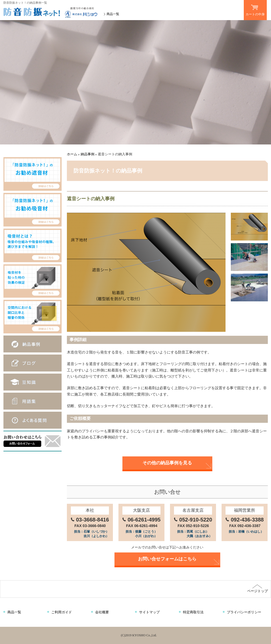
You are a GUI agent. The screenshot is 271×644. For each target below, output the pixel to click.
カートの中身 (255, 8)
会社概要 (102, 612)
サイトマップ (149, 612)
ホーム (72, 154)
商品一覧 (113, 14)
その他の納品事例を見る (167, 463)
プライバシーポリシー (244, 612)
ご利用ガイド (62, 612)
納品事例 (88, 154)
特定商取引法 (193, 612)
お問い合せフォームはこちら (167, 559)
